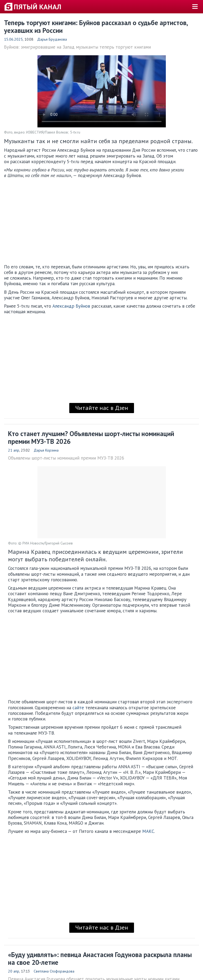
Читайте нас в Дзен (102, 408)
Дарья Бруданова (52, 39)
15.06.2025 (13, 39)
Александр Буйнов (71, 306)
